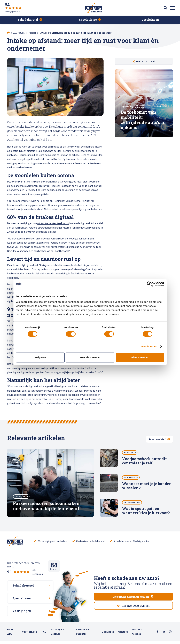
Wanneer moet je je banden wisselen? (147, 486)
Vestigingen (29, 627)
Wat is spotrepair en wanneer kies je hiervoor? (146, 511)
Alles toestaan (140, 357)
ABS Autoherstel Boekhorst (53, 223)
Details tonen (149, 346)
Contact (123, 627)
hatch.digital (22, 641)
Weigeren (40, 357)
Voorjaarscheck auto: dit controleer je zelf (144, 461)
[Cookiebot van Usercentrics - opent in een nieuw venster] (149, 284)
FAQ (44, 627)
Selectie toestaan (90, 357)
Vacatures (108, 627)
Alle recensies (40, 568)
